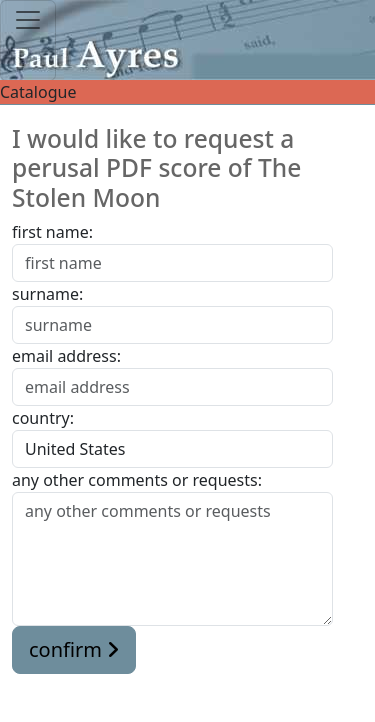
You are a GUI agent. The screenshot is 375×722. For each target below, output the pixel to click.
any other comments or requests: (137, 480)
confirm (74, 649)
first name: (52, 232)
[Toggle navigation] (28, 40)
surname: (47, 294)
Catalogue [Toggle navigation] (187, 92)
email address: (66, 356)
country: (43, 418)
